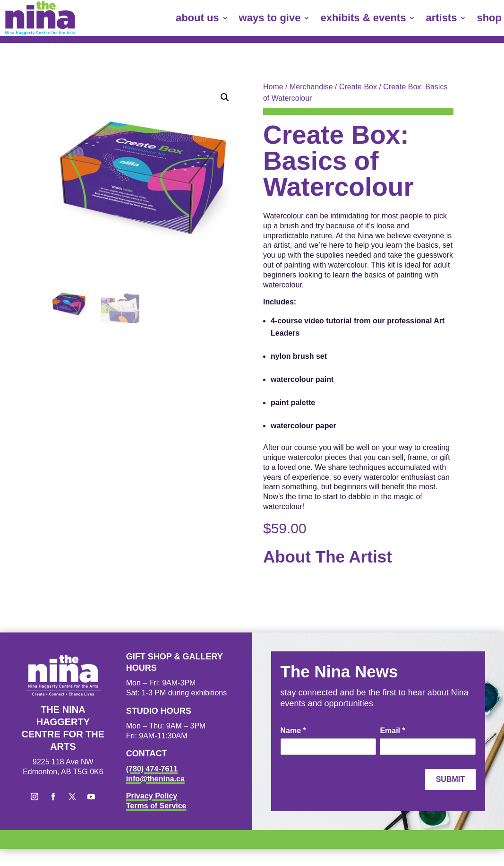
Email (392, 731)
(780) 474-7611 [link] (152, 769)
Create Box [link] (358, 87)
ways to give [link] (270, 18)
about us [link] (197, 18)
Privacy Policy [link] (152, 796)
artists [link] (441, 18)
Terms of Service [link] (156, 806)
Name (293, 731)
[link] (40, 18)
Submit (450, 779)
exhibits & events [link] (363, 18)
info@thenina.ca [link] (155, 779)
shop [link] (489, 18)
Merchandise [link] (311, 87)
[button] (225, 97)
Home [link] (273, 87)
